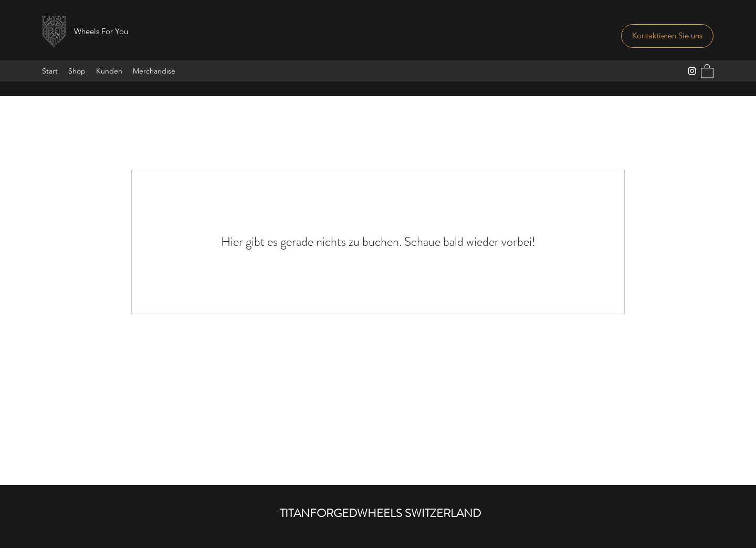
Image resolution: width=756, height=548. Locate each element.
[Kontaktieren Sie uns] (667, 36)
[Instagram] (692, 71)
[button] (707, 71)
